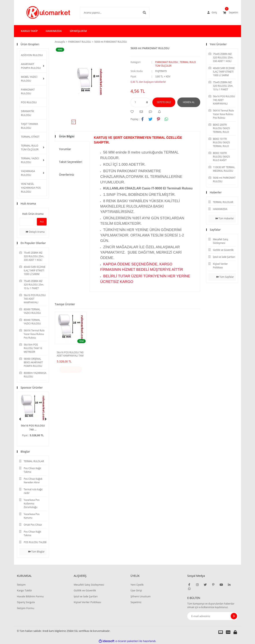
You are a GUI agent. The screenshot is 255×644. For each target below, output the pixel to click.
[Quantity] (140, 102)
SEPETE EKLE (164, 102)
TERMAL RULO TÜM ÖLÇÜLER (30, 148)
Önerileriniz (67, 175)
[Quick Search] (26, 222)
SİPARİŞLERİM (78, 31)
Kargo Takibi (24, 590)
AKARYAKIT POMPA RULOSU (31, 66)
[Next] (46, 419)
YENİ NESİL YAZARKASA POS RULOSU (31, 188)
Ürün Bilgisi (67, 136)
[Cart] (230, 13)
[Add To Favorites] (133, 112)
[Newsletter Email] (213, 616)
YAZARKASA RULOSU (28, 173)
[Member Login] (212, 13)
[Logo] (42, 13)
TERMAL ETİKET (30, 137)
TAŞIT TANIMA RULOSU (29, 126)
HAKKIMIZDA (54, 31)
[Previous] (20, 419)
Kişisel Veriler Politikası (87, 602)
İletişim (21, 585)
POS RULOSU (29, 102)
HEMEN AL (189, 102)
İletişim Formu (26, 608)
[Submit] (234, 616)
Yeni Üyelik (137, 585)
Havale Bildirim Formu (30, 596)
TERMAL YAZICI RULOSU (30, 160)
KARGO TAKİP (29, 31)
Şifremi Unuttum (141, 596)
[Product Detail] (61, 50)
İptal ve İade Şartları (86, 596)
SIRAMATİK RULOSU (27, 113)
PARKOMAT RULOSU (28, 92)
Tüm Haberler (225, 218)
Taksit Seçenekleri (71, 162)
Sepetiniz (136, 602)
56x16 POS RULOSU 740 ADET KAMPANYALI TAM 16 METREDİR (70, 354)
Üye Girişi (136, 590)
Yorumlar (65, 149)
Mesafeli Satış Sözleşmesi (89, 585)
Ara (42, 222)
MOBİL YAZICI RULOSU (29, 79)
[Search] (109, 13)
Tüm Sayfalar (225, 277)
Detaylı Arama (35, 232)
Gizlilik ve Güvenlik (85, 590)
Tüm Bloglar (36, 552)
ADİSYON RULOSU (32, 55)
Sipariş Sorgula (26, 602)
